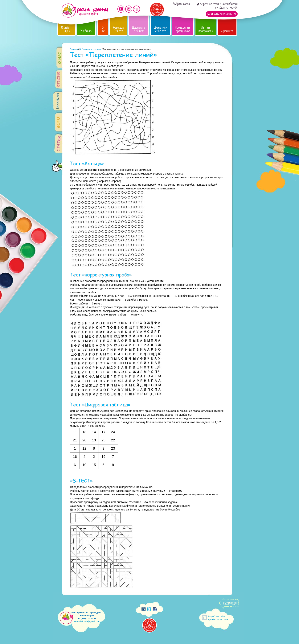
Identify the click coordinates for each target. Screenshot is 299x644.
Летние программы (206, 29)
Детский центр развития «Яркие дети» (85, 10)
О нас (103, 29)
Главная (74, 49)
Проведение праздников (183, 29)
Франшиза (227, 31)
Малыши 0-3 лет (118, 29)
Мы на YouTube (121, 9)
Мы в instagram (129, 9)
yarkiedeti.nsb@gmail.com (87, 621)
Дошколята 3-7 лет (139, 29)
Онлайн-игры (67, 29)
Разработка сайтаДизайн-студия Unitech (219, 618)
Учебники (86, 31)
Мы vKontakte (137, 9)
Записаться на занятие (222, 14)
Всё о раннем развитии (90, 49)
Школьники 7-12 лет (160, 29)
